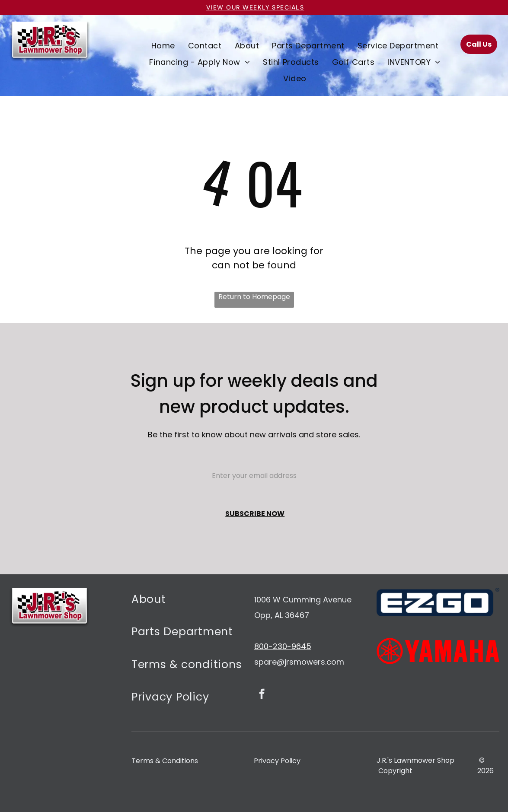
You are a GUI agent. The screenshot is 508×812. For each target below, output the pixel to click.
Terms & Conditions (165, 761)
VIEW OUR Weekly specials (255, 7)
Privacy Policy (277, 761)
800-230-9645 (283, 646)
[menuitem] (163, 45)
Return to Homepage (254, 297)
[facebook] (262, 695)
